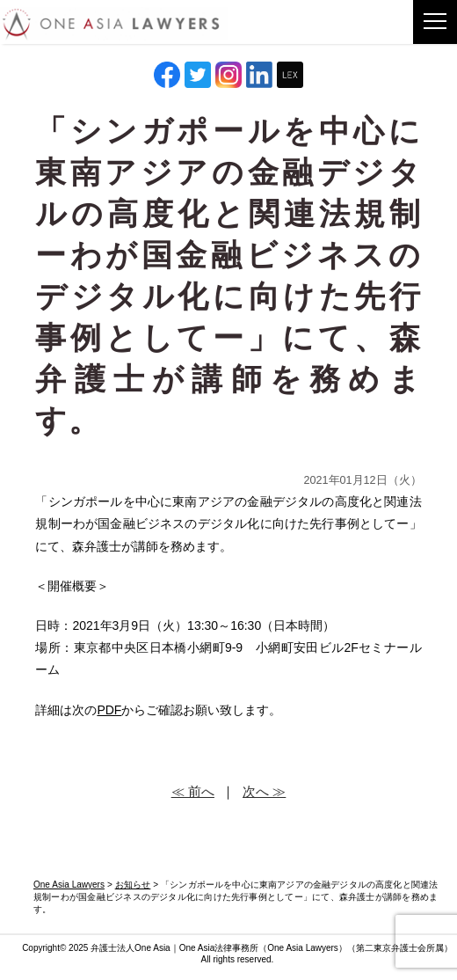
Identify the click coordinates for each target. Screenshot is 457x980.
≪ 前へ (193, 791)
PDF (109, 710)
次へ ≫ (264, 791)
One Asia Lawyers (303, 948)
